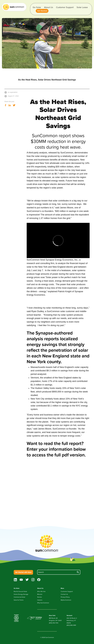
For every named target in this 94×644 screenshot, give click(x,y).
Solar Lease (82, 7)
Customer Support (65, 7)
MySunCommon (66, 600)
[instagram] (33, 580)
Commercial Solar (19, 597)
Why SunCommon (43, 603)
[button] (42, 11)
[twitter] (27, 580)
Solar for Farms (19, 600)
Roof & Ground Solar (20, 591)
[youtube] (21, 580)
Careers (40, 600)
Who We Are (41, 591)
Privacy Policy (65, 597)
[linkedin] (15, 580)
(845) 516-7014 (54, 623)
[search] (59, 572)
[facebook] (39, 580)
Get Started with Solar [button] (23, 572)
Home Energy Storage (21, 594)
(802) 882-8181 (71, 625)
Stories (40, 597)
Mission (40, 594)
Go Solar (37, 7)
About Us (49, 7)
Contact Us (64, 594)
